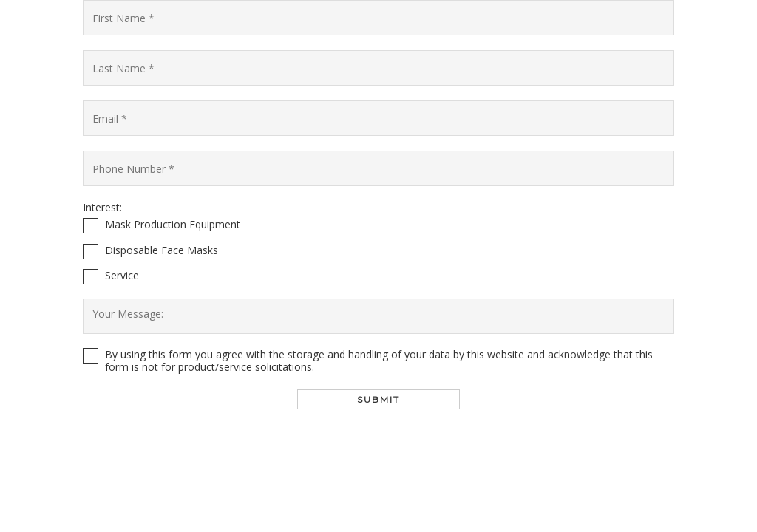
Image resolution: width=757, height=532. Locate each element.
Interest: (102, 208)
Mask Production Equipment (173, 225)
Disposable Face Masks (162, 251)
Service (122, 276)
